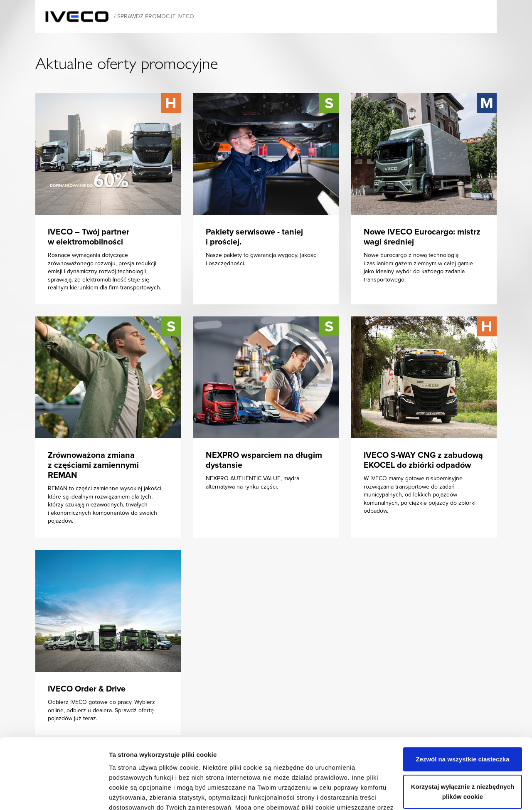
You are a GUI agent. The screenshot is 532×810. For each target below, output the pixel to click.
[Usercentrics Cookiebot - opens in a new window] (54, 794)
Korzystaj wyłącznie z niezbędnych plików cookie (463, 726)
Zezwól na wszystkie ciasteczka (462, 693)
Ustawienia (125, 794)
